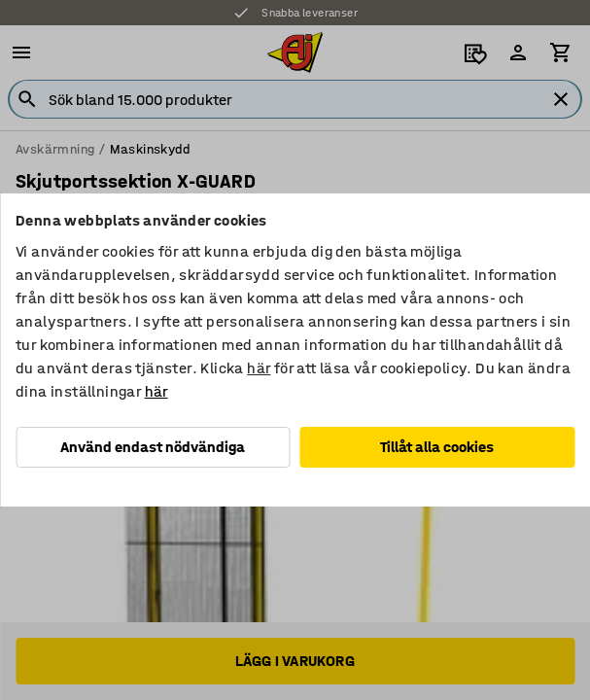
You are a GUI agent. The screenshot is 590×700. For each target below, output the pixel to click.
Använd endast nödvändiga (153, 447)
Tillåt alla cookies (437, 447)
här (259, 368)
